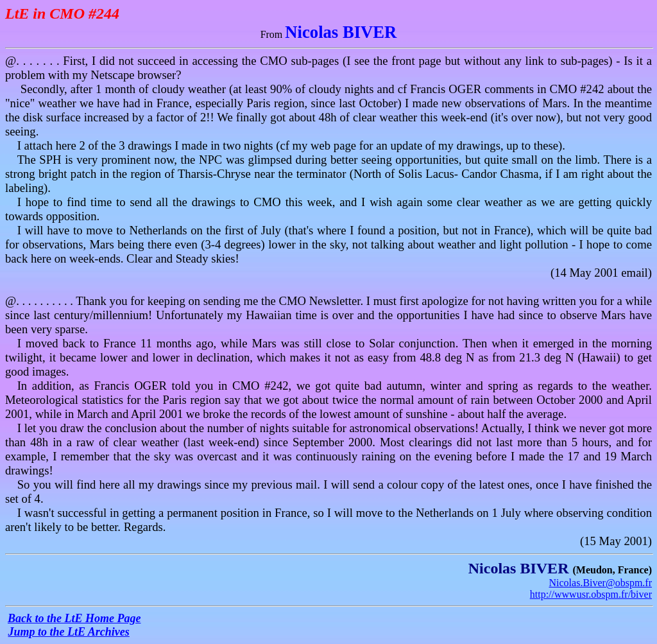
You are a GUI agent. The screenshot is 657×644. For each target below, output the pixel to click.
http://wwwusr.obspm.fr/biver (591, 594)
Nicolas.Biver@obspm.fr (601, 583)
